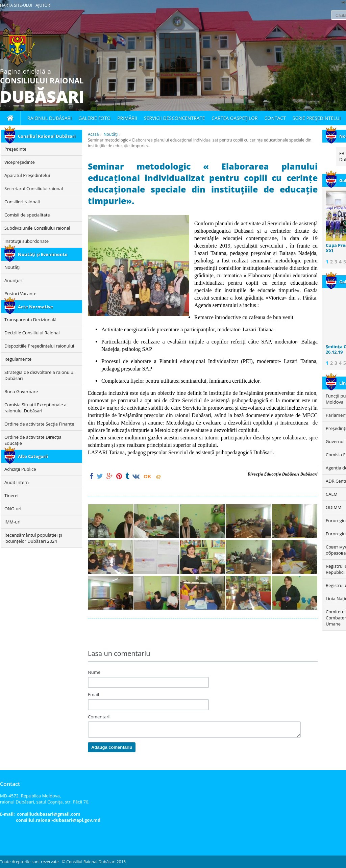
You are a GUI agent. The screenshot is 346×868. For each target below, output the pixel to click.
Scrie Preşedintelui (317, 118)
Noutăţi (110, 134)
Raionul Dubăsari (50, 118)
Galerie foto (94, 118)
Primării (127, 118)
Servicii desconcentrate (174, 118)
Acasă (93, 134)
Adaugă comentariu (112, 747)
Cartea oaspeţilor (234, 118)
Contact (275, 118)
